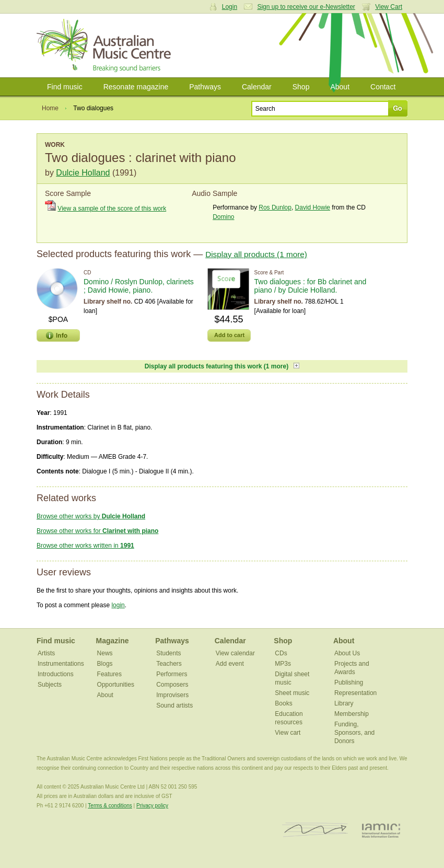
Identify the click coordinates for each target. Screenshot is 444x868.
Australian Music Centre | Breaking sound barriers (106, 45)
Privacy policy (152, 806)
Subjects (50, 685)
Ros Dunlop (275, 207)
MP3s (283, 664)
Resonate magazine (136, 87)
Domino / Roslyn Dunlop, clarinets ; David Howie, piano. (139, 286)
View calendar (235, 653)
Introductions (56, 674)
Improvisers (172, 695)
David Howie (313, 207)
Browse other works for (97, 531)
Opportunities (116, 685)
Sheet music (292, 693)
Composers (172, 685)
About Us (347, 653)
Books (283, 703)
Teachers (169, 664)
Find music (65, 87)
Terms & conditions (110, 806)
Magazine (113, 641)
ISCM (315, 830)
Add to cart (229, 335)
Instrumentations (61, 664)
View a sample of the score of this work (112, 209)
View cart (288, 733)
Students (168, 653)
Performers (172, 674)
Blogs (105, 664)
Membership (352, 714)
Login (230, 7)
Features (109, 674)
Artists (46, 653)
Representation (355, 693)
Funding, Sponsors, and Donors (354, 733)
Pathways (205, 87)
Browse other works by (91, 516)
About (340, 87)
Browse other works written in (85, 546)
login (118, 605)
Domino (223, 217)
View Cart (389, 7)
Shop (301, 87)
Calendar (257, 87)
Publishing (349, 682)
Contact (383, 87)
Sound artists (174, 705)
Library (344, 703)
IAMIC (381, 830)
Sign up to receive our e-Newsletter (306, 7)
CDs (281, 653)
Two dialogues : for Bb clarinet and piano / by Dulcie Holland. (311, 286)
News (105, 653)
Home (50, 108)
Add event (230, 664)
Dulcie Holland (83, 173)
